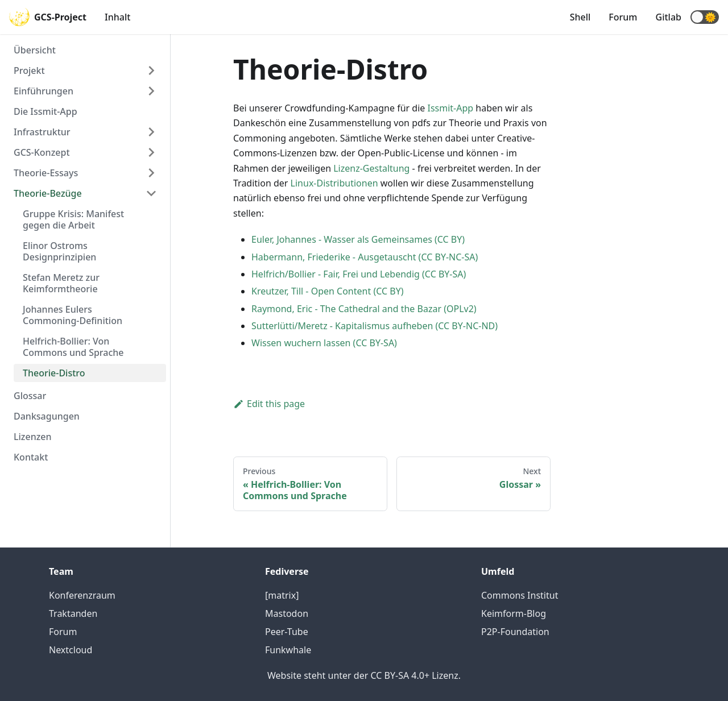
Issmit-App (450, 108)
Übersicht (35, 50)
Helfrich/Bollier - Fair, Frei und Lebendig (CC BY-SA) (359, 274)
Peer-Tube (287, 632)
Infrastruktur (42, 132)
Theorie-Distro (54, 373)
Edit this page (269, 404)
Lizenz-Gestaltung (371, 168)
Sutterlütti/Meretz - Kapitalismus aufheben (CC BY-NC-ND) (375, 326)
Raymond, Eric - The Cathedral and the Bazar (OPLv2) (364, 309)
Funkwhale (288, 650)
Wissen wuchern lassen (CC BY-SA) (324, 343)
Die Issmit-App (45, 111)
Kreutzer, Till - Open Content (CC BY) (328, 291)
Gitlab (669, 17)
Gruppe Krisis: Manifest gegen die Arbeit (73, 219)
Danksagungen (47, 416)
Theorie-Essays (46, 173)
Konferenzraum (82, 595)
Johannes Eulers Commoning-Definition (73, 315)
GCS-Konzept (42, 152)
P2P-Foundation (515, 632)
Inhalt (117, 17)
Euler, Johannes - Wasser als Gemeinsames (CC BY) (358, 239)
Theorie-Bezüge (48, 193)
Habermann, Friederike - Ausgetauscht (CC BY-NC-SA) (365, 257)
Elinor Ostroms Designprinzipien (59, 251)
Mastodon (287, 613)
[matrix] (282, 595)
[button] (705, 17)
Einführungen (44, 91)
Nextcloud (71, 650)
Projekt (29, 70)
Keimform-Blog (514, 613)
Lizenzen (33, 437)
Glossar (30, 396)
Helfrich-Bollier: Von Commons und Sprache (73, 347)
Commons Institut (520, 595)
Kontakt (31, 457)
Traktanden (73, 613)
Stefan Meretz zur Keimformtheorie (61, 283)
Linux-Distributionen (334, 183)
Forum (623, 17)
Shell (580, 17)
